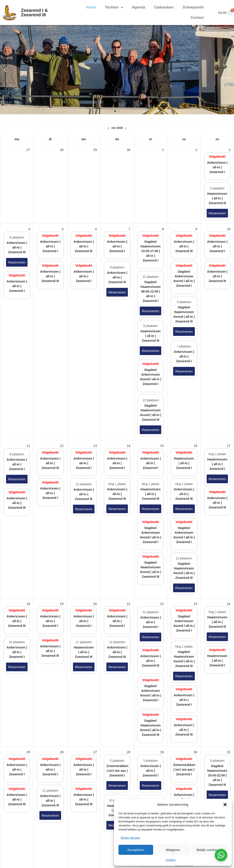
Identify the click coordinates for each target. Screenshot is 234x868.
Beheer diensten (130, 838)
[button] (225, 805)
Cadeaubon (164, 7)
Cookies (171, 860)
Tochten (114, 7)
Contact (197, 18)
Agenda (139, 7)
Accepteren (136, 850)
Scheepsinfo (193, 7)
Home (91, 7)
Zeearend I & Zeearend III (34, 13)
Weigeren (173, 850)
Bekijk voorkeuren (210, 850)
